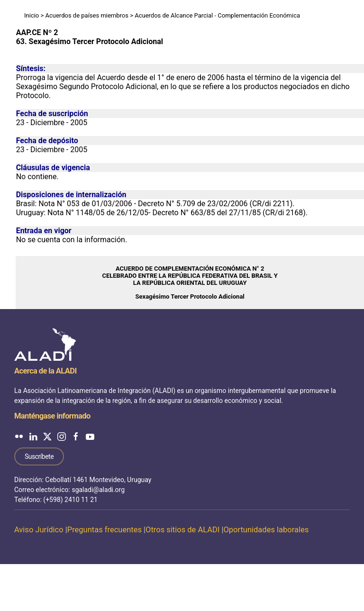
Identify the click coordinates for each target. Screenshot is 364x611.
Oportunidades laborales (266, 530)
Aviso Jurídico (39, 530)
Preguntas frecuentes (105, 530)
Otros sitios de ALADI (182, 530)
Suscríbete (39, 456)
